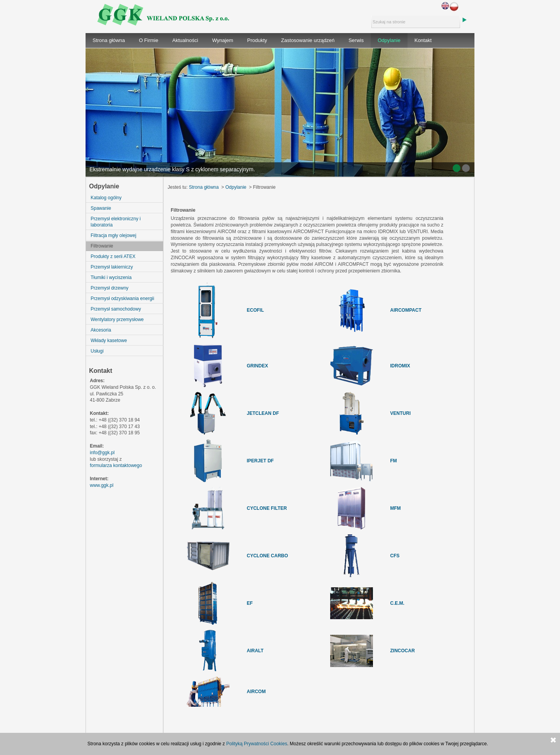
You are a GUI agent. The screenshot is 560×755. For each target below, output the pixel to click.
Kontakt (423, 40)
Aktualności (185, 40)
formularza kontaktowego (116, 465)
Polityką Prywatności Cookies (257, 744)
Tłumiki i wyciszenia (111, 277)
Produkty (257, 40)
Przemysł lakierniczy (112, 267)
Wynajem (222, 40)
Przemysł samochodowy (116, 309)
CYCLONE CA (262, 556)
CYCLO (255, 508)
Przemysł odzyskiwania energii (122, 298)
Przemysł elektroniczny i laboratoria (116, 222)
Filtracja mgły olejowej (113, 235)
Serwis (356, 40)
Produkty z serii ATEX (113, 256)
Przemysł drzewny (109, 288)
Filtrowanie (102, 246)
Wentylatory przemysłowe (117, 320)
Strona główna (109, 40)
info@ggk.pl (102, 453)
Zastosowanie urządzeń (308, 40)
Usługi (97, 351)
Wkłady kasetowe (109, 341)
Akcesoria (101, 330)
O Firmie (149, 40)
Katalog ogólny (106, 198)
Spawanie (101, 208)
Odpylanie (389, 40)
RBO (283, 556)
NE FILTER (275, 508)
